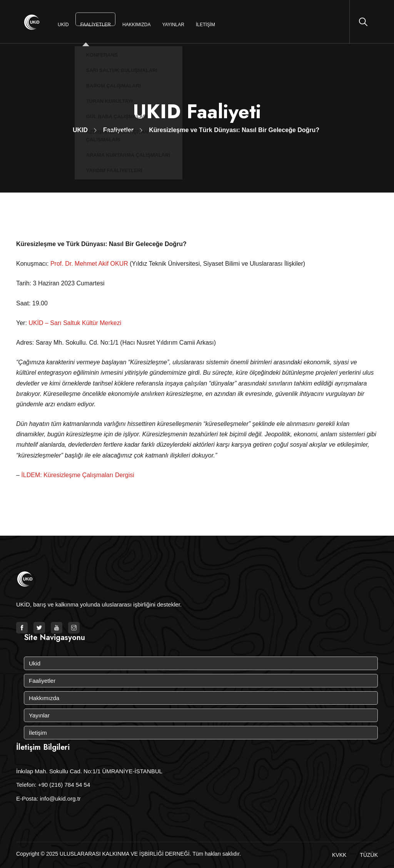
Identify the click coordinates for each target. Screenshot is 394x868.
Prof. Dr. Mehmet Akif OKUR (89, 264)
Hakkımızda (136, 25)
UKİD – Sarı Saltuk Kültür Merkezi (75, 323)
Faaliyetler (96, 25)
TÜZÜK (369, 855)
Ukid (63, 25)
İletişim (205, 25)
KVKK (339, 855)
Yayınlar (173, 25)
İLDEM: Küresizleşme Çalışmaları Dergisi (78, 475)
